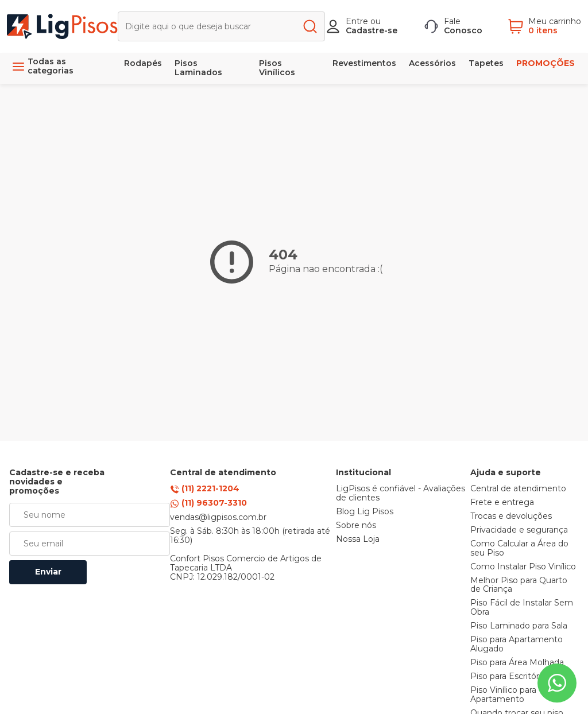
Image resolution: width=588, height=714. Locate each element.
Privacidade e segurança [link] (519, 530)
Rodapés (143, 63)
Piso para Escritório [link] (508, 677)
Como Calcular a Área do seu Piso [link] (519, 549)
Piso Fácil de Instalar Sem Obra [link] (522, 608)
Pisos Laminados (198, 68)
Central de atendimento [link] (518, 489)
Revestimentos (364, 63)
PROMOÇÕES (546, 63)
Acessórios (432, 63)
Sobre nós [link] (356, 526)
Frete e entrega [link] (502, 503)
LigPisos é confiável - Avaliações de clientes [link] (401, 494)
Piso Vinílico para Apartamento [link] (503, 695)
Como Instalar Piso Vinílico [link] (523, 567)
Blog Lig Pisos (365, 512)
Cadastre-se (372, 30)
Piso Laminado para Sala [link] (519, 626)
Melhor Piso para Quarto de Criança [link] (519, 585)
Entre (357, 21)
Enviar (48, 572)
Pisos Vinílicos (277, 68)
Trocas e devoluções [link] (511, 517)
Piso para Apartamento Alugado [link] (517, 645)
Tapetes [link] (486, 63)
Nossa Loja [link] (358, 540)
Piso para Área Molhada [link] (517, 663)
